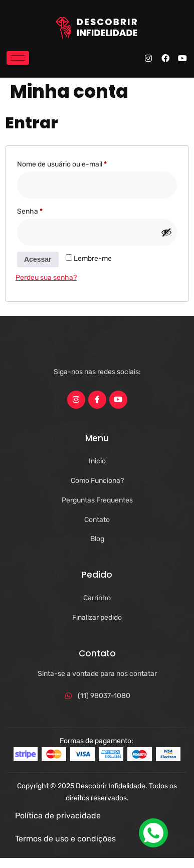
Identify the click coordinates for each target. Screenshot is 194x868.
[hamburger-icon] (18, 58)
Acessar (38, 259)
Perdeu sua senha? (46, 278)
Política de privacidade (58, 816)
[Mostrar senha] (166, 232)
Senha (47, 210)
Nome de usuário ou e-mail (79, 163)
